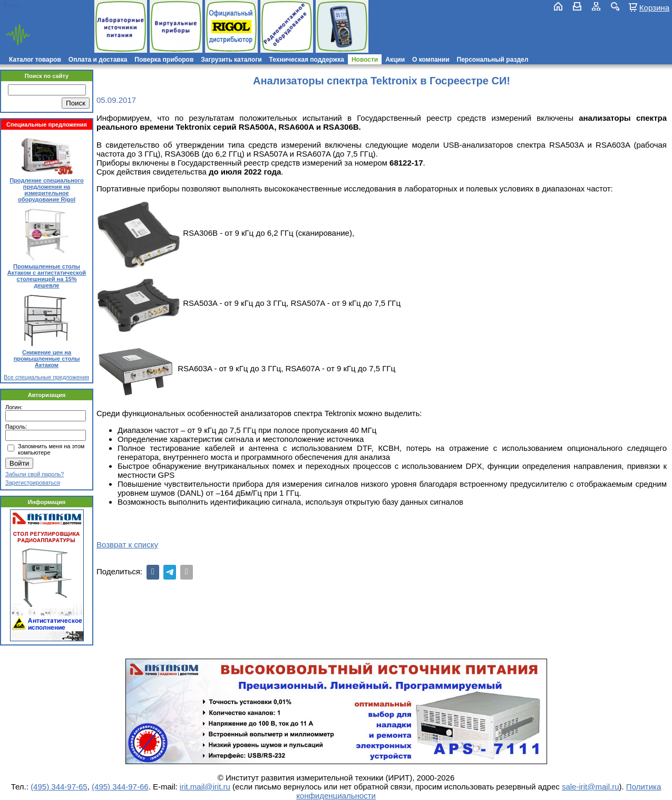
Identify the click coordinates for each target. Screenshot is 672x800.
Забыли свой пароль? (35, 474)
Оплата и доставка (98, 60)
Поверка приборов (164, 60)
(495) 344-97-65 (59, 787)
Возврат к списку (127, 544)
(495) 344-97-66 (120, 787)
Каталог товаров (35, 60)
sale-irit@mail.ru (591, 787)
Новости (365, 60)
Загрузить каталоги (231, 60)
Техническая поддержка (307, 60)
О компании (431, 60)
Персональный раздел (493, 60)
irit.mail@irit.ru (36, 14)
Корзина (654, 7)
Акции (395, 60)
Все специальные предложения (46, 377)
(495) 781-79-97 (54, 5)
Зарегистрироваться (33, 483)
